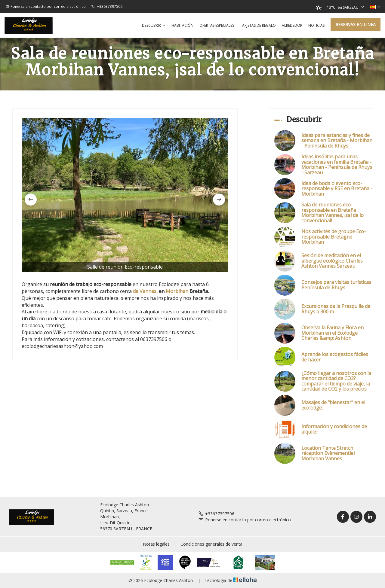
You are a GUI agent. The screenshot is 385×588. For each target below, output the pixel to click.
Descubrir (154, 26)
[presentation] (31, 200)
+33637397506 (216, 514)
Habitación (182, 25)
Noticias (316, 25)
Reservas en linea (356, 24)
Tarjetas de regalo (258, 25)
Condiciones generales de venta (211, 544)
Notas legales (156, 544)
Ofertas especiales (217, 25)
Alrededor (292, 25)
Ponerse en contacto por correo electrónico (245, 520)
